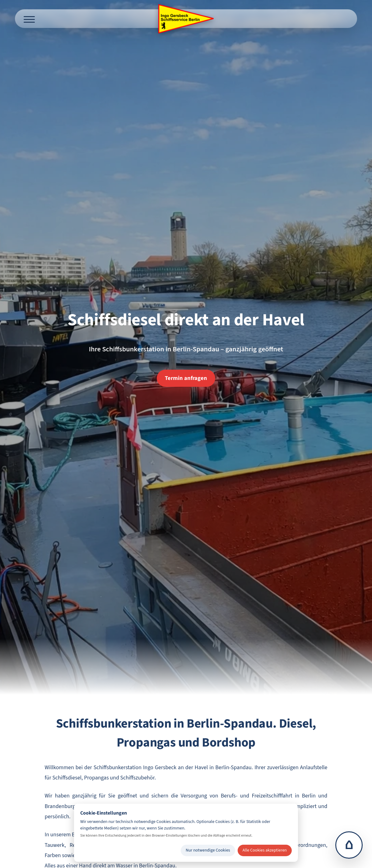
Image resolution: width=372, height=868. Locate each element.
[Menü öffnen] (29, 19)
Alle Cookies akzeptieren (265, 850)
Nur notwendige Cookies (208, 850)
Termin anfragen (186, 378)
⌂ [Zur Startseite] (349, 845)
